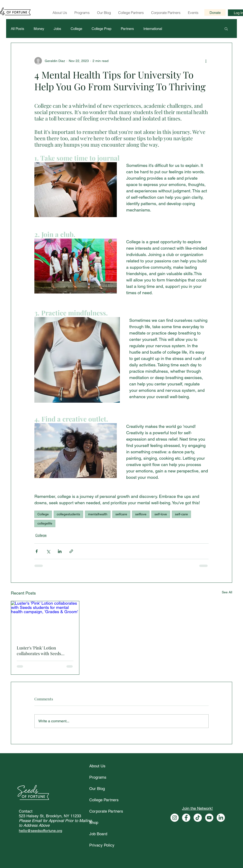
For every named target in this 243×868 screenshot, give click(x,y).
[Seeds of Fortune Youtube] (209, 818)
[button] (226, 29)
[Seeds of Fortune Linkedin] (221, 818)
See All (227, 592)
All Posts (18, 29)
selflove (141, 514)
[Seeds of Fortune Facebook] (186, 818)
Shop (94, 823)
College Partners (104, 800)
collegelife (45, 523)
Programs (98, 777)
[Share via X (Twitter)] (48, 551)
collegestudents (68, 514)
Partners (127, 29)
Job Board (98, 834)
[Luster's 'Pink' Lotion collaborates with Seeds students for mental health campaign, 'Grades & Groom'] (45, 620)
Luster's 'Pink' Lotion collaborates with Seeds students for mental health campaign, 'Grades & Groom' (44, 651)
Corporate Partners (106, 811)
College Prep (101, 29)
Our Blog (97, 789)
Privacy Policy (102, 845)
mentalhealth (98, 514)
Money (39, 29)
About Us (97, 766)
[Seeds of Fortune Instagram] (175, 818)
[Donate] (215, 12)
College (76, 29)
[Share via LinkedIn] (60, 551)
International (153, 29)
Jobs (57, 29)
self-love (161, 514)
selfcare (121, 514)
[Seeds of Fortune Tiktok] (198, 818)
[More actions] (206, 61)
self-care (181, 514)
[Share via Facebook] (37, 551)
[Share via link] (71, 551)
